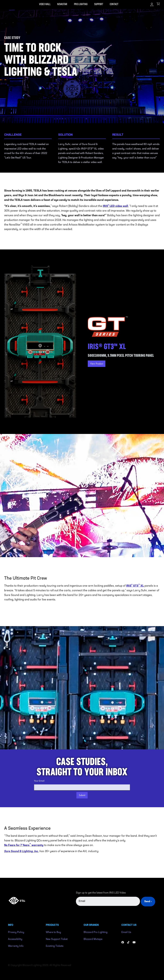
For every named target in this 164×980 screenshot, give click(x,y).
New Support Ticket (57, 939)
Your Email (39, 781)
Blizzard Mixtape (93, 939)
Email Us (126, 932)
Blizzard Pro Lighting (96, 932)
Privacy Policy (16, 932)
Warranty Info (16, 946)
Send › (148, 902)
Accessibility (15, 939)
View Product (97, 364)
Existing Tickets (55, 946)
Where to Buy (53, 932)
